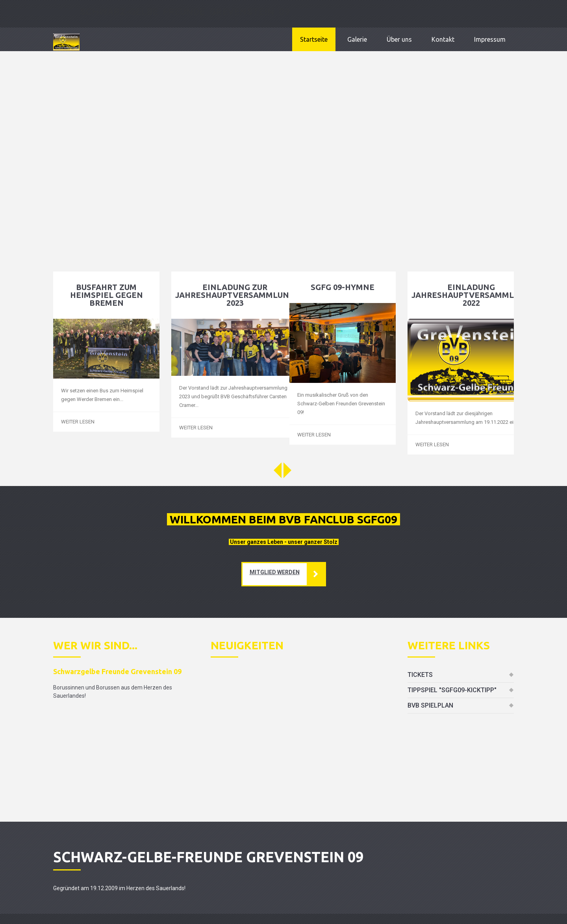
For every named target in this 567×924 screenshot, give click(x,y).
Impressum (490, 39)
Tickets (420, 675)
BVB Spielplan (430, 705)
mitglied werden (275, 572)
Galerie (357, 39)
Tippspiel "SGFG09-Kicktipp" (452, 690)
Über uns (399, 39)
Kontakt (443, 39)
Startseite (314, 39)
